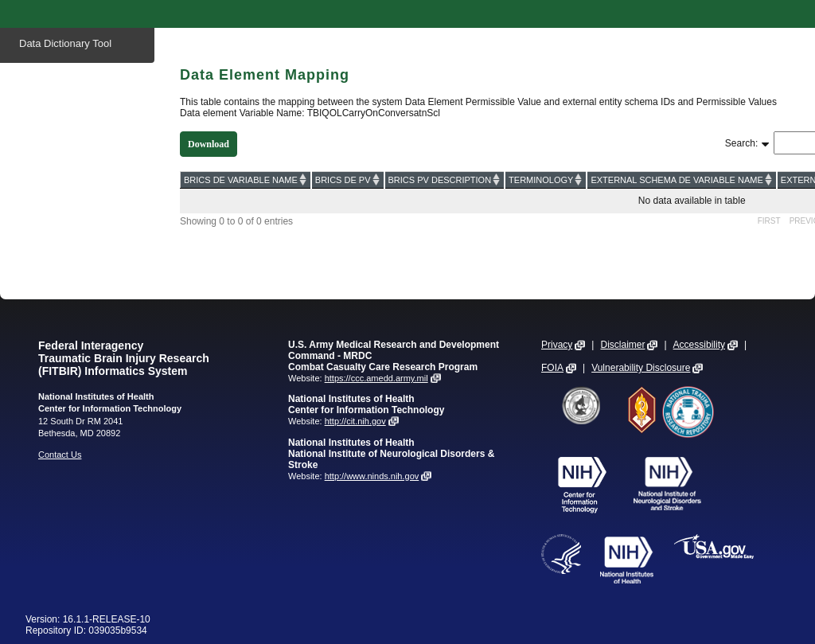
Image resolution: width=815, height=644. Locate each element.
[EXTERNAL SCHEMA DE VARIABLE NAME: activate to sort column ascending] (681, 180)
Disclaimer (622, 345)
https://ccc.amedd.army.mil (376, 378)
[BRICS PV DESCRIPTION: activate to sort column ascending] (445, 180)
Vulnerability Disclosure (641, 368)
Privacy (557, 345)
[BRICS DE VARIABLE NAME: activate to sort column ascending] (246, 180)
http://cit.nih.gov (355, 421)
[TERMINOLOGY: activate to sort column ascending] (546, 180)
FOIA (552, 368)
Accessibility (699, 345)
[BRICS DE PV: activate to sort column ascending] (348, 180)
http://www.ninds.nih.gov (372, 476)
